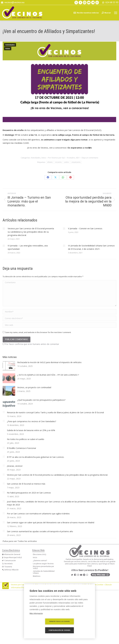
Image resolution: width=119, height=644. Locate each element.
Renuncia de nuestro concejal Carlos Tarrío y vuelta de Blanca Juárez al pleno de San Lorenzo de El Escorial (55, 412)
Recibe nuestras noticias (86, 13)
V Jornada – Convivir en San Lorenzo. (85, 228)
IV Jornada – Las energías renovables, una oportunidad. (28, 247)
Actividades (10, 45)
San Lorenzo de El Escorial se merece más (26, 484)
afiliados (50, 162)
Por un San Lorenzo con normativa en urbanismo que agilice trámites (38, 514)
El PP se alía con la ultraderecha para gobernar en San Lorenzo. (36, 457)
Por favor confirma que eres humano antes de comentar (31, 344)
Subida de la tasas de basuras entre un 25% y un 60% (31, 430)
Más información (36, 622)
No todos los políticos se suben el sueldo (26, 439)
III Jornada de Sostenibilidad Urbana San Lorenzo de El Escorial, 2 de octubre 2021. (91, 247)
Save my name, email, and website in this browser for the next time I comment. (38, 332)
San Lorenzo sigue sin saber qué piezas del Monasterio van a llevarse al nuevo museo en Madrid (51, 522)
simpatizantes (76, 162)
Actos (8, 49)
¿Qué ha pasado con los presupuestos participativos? (41, 400)
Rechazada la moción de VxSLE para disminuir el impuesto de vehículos (49, 362)
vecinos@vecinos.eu (12, 3)
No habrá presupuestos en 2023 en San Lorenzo (29, 493)
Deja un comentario (90, 158)
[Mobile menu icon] (116, 13)
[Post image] (4, 229)
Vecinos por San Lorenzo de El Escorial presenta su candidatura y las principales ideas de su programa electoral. (31, 232)
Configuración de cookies (76, 630)
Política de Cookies (95, 585)
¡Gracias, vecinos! (15, 466)
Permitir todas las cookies (44, 630)
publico (67, 162)
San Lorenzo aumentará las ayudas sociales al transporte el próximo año (40, 531)
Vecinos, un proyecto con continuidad (34, 387)
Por (56, 158)
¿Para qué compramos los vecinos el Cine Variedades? (31, 421)
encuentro (58, 162)
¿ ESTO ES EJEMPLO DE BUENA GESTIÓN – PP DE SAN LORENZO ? (48, 375)
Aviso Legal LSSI (80, 585)
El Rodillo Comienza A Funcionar (22, 448)
